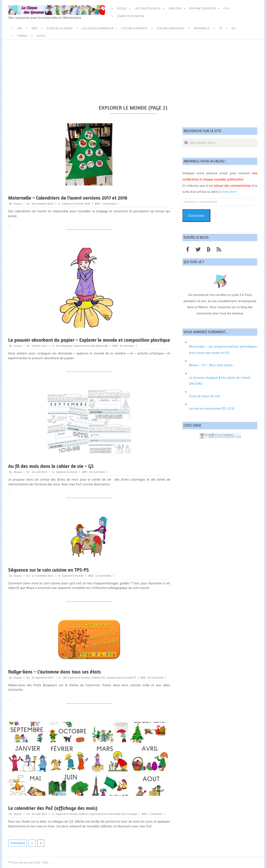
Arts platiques (64, 346)
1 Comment (155, 814)
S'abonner (196, 215)
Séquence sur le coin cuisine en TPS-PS (48, 570)
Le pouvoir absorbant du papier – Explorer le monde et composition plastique (89, 340)
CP (220, 28)
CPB (65, 678)
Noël (87, 204)
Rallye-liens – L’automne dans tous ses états (54, 672)
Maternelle (202, 28)
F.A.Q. (227, 8)
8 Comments (127, 346)
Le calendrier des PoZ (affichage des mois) (53, 808)
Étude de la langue (60, 28)
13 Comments (103, 576)
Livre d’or (175, 8)
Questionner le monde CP (121, 678)
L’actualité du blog (148, 8)
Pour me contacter (203, 8)
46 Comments (97, 472)
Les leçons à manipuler (98, 28)
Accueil (122, 8)
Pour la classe (129, 814)
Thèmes (22, 36)
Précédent (18, 843)
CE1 (234, 28)
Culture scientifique (171, 28)
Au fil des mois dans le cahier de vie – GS (51, 466)
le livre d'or (227, 192)
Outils (41, 36)
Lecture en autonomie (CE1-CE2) (212, 408)
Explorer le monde (73, 204)
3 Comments (109, 204)
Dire (34, 28)
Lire (20, 28)
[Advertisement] (133, 71)
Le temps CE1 (98, 678)
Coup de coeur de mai (204, 396)
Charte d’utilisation (131, 16)
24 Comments (155, 678)
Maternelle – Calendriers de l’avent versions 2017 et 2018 (68, 198)
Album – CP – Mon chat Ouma (211, 365)
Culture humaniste (134, 28)
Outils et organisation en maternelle (99, 814)
